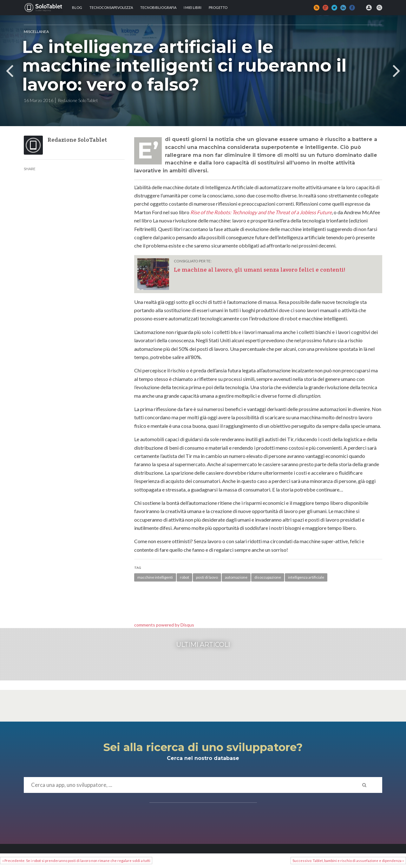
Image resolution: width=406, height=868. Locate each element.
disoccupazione (268, 577)
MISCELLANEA (36, 32)
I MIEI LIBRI (193, 7)
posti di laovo (207, 577)
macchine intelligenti (155, 577)
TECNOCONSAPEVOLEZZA (111, 7)
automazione (236, 577)
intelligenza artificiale (306, 577)
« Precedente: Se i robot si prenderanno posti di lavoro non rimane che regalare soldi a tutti (76, 861)
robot (184, 577)
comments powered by (164, 625)
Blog (77, 7)
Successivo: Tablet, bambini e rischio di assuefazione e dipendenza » (348, 861)
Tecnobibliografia (158, 7)
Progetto (218, 7)
